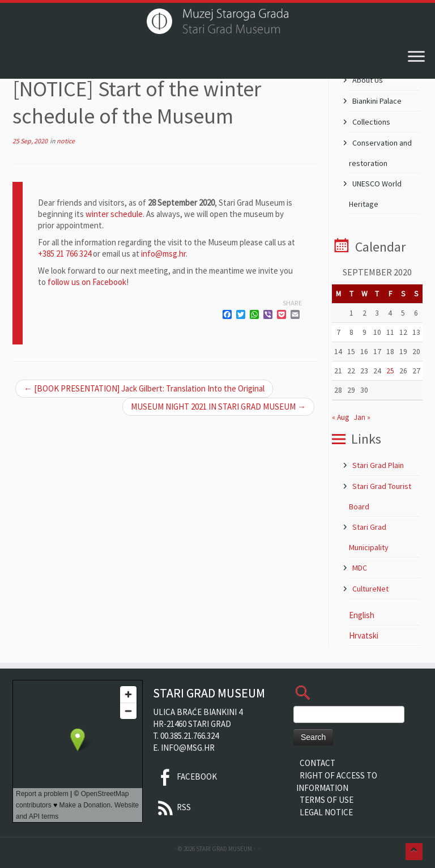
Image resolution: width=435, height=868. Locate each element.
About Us (368, 80)
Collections (371, 122)
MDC (360, 568)
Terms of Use (327, 800)
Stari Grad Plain (378, 465)
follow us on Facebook (87, 282)
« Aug (340, 417)
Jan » (362, 417)
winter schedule (114, 214)
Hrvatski (364, 635)
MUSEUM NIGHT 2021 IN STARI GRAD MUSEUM (218, 407)
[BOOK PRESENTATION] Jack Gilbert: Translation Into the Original (144, 388)
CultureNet (370, 589)
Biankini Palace (377, 101)
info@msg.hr (163, 254)
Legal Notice (326, 812)
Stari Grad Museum (224, 849)
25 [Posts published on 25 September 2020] (390, 371)
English (362, 615)
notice (66, 141)
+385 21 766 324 (65, 254)
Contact (317, 763)
